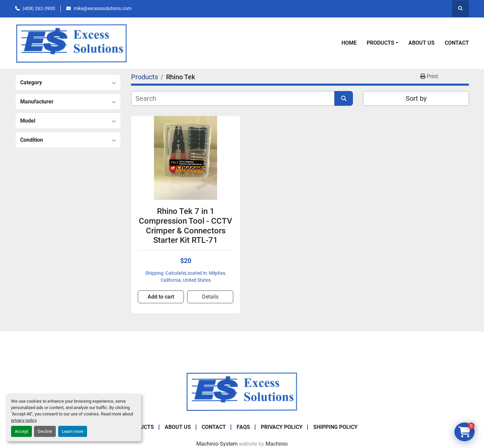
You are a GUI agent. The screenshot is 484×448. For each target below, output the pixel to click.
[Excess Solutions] (242, 391)
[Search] (233, 98)
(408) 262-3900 (39, 8)
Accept (22, 431)
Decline (45, 431)
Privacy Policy (282, 427)
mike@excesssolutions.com (103, 8)
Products (380, 43)
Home (349, 43)
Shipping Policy (335, 427)
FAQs (243, 427)
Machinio (277, 444)
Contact (457, 43)
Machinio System (217, 444)
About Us (421, 43)
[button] (382, 43)
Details (210, 297)
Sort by (416, 98)
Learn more (73, 431)
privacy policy (24, 420)
